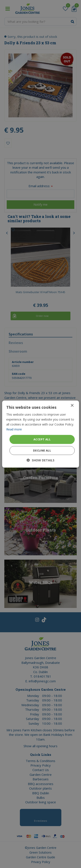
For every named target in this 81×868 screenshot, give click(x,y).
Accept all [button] (42, 439)
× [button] (72, 405)
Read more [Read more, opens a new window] (14, 429)
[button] (40, 460)
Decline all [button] (42, 450)
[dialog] (40, 434)
